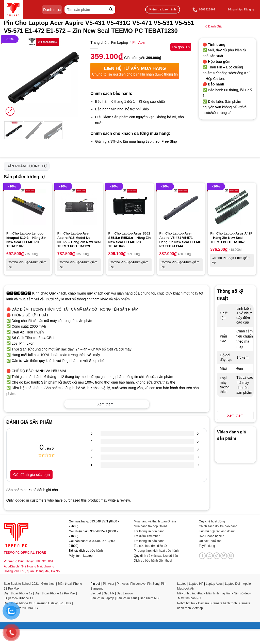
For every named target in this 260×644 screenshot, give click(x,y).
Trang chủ (99, 42)
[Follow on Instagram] (209, 556)
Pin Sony (153, 584)
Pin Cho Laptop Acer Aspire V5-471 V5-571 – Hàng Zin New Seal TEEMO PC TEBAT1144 (180, 240)
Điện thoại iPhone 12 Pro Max (55, 593)
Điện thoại (48, 584)
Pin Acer (139, 42)
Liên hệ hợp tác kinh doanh (217, 531)
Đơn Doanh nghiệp (212, 536)
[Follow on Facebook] (202, 556)
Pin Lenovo (138, 584)
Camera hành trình (224, 603)
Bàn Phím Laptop (102, 598)
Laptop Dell (233, 584)
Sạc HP (109, 593)
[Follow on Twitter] (224, 556)
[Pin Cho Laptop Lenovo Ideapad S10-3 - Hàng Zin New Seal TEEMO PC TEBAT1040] (28, 207)
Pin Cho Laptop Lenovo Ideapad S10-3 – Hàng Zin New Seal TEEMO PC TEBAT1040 (26, 240)
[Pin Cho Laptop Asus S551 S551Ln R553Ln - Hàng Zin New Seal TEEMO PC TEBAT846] (130, 207)
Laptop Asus (214, 584)
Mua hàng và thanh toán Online (155, 521)
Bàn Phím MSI (150, 598)
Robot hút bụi (186, 603)
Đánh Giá (214, 26)
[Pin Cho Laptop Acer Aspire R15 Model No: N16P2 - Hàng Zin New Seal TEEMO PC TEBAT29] (79, 207)
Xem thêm (105, 404)
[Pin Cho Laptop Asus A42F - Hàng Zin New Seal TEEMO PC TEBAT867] (232, 207)
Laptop (182, 584)
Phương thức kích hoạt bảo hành (156, 551)
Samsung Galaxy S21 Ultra (53, 603)
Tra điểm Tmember (147, 536)
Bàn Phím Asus (127, 598)
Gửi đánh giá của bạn (31, 475)
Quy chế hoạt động (212, 521)
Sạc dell (96, 593)
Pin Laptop (119, 42)
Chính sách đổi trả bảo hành (218, 526)
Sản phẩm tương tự (27, 166)
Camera (204, 603)
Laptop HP (196, 584)
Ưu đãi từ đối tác (210, 541)
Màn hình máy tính (219, 593)
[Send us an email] (231, 556)
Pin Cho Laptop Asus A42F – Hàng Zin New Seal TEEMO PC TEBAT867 (231, 238)
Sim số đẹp (242, 593)
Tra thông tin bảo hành (149, 541)
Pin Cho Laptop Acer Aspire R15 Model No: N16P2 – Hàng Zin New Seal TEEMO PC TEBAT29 (79, 240)
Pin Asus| (124, 584)
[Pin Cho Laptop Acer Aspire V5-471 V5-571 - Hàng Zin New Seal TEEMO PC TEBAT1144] (181, 207)
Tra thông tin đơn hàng (149, 531)
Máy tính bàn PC (189, 598)
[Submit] (111, 10)
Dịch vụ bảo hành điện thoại (153, 561)
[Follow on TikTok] (217, 556)
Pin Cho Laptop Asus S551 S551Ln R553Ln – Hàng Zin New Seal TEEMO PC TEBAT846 (130, 240)
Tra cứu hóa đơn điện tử (150, 546)
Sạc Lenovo (125, 593)
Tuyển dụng (207, 546)
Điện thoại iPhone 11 (19, 598)
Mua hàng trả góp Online (151, 526)
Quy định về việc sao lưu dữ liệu (156, 556)
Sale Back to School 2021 (21, 584)
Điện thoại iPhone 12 (18, 593)
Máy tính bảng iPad (190, 593)
